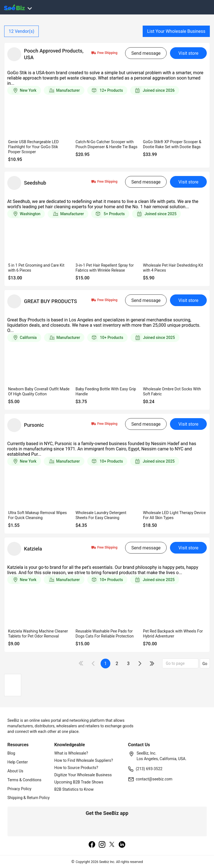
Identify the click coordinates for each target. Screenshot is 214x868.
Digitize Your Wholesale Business (83, 775)
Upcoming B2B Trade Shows (79, 782)
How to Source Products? (76, 768)
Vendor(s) (21, 31)
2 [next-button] (117, 664)
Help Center (18, 762)
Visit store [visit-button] (188, 53)
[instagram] (102, 845)
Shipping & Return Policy (29, 798)
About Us (15, 771)
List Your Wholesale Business (176, 31)
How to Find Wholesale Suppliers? (84, 760)
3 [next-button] (128, 664)
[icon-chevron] (94, 664)
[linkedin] (122, 845)
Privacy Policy (20, 789)
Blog (11, 753)
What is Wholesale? (71, 753)
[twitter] (112, 845)
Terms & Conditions (25, 780)
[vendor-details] (14, 54)
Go (205, 664)
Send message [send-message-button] (146, 53)
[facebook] (92, 845)
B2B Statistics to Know (74, 789)
